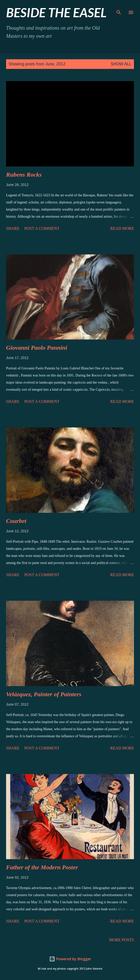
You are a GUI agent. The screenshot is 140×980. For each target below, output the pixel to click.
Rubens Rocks (24, 175)
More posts (122, 940)
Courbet (16, 521)
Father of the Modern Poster (42, 867)
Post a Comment (42, 228)
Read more (122, 228)
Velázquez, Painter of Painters (44, 694)
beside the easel (56, 12)
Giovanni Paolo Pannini (37, 348)
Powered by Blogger (70, 959)
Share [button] (13, 228)
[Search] (119, 9)
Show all (121, 64)
